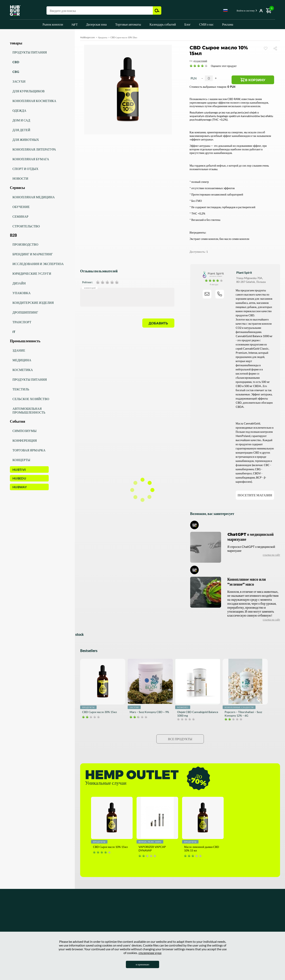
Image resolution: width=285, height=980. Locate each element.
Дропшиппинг (25, 312)
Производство (25, 244)
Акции (21, 927)
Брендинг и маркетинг (33, 254)
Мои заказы (163, 927)
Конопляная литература (34, 149)
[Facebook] (215, 919)
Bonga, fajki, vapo (150, 842)
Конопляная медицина (34, 197)
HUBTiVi (19, 470)
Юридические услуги (32, 273)
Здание (19, 350)
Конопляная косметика (34, 101)
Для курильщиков (29, 91)
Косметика (23, 370)
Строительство (26, 226)
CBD (16, 62)
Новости (20, 178)
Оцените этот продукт (224, 66)
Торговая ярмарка (29, 450)
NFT (75, 24)
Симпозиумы (25, 431)
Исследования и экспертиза (38, 264)
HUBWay (20, 487)
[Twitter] (262, 919)
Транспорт (22, 322)
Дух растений (200, 61)
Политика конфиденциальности (72, 921)
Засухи (19, 81)
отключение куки (150, 953)
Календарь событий (163, 24)
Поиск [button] (157, 10)
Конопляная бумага (31, 159)
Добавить (158, 323)
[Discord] (274, 919)
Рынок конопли (53, 24)
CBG (16, 72)
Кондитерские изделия (33, 303)
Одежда (19, 110)
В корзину (261, 81)
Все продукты (180, 739)
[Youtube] (238, 919)
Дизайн (19, 283)
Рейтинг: (87, 282)
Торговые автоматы (128, 24)
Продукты (103, 37)
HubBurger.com (87, 37)
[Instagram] (226, 919)
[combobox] (225, 11)
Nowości (183, 707)
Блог (188, 24)
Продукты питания (30, 52)
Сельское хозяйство (31, 399)
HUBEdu (19, 478)
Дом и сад (21, 120)
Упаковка (22, 293)
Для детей (21, 130)
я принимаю (143, 964)
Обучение (21, 207)
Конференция (25, 440)
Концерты (21, 460)
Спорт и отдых (25, 169)
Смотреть (266, 48)
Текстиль (21, 389)
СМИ (114, 921)
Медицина (22, 360)
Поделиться (277, 48)
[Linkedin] (250, 919)
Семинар (20, 216)
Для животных (26, 140)
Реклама (228, 24)
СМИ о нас (206, 24)
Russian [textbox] (225, 10)
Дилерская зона (96, 24)
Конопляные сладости (239, 707)
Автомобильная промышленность (29, 410)
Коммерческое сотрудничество (71, 927)
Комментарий (90, 288)
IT (14, 332)
